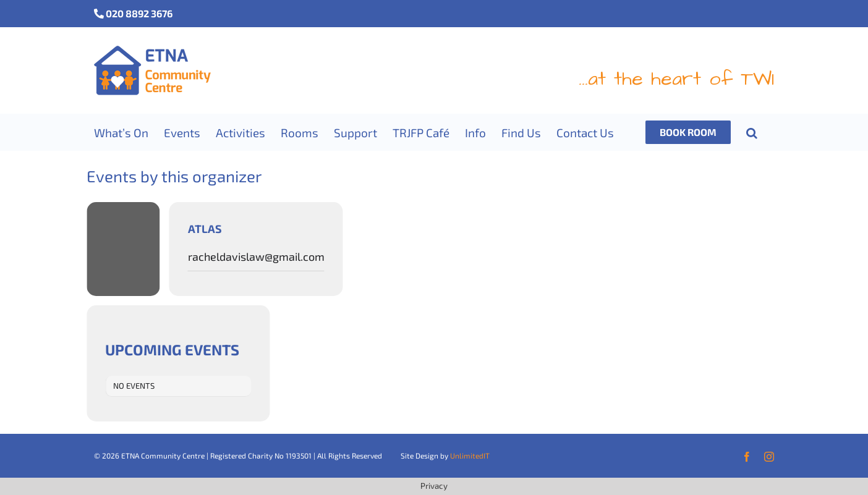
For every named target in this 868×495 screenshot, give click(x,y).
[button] (752, 132)
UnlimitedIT (470, 455)
